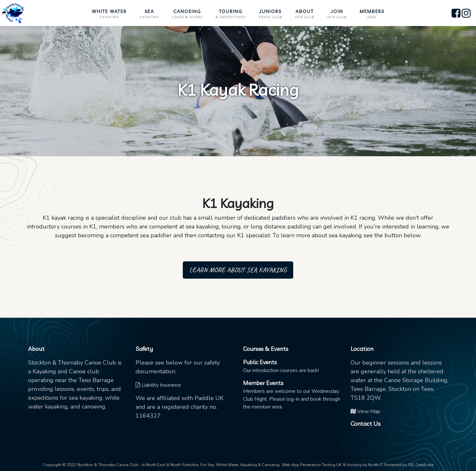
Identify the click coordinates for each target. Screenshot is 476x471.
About (305, 14)
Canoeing (187, 14)
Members (372, 14)
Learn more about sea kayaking (238, 270)
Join (337, 14)
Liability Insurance (158, 385)
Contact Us (366, 424)
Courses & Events (266, 349)
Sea (149, 14)
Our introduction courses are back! (281, 366)
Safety (144, 349)
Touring (231, 14)
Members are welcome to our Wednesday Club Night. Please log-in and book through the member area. (292, 395)
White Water (109, 14)
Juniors (270, 14)
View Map (365, 411)
